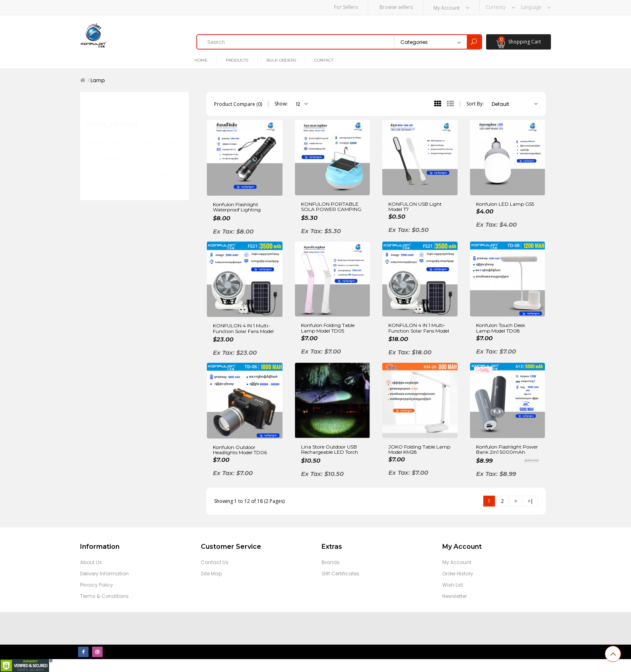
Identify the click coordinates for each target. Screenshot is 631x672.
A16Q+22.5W (103, 134)
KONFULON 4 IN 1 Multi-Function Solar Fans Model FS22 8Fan (243, 329)
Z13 (93, 150)
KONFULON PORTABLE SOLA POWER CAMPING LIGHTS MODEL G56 (331, 207)
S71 (131, 134)
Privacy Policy (97, 585)
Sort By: (475, 104)
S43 (170, 134)
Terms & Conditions (104, 596)
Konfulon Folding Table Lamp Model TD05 (328, 328)
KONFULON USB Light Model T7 (415, 206)
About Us (91, 562)
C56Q (151, 134)
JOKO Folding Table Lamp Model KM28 (419, 449)
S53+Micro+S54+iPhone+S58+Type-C (130, 165)
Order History (458, 574)
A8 (108, 180)
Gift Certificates (340, 574)
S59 (93, 180)
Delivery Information (104, 574)
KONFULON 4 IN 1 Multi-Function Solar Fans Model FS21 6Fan (419, 328)
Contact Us (215, 562)
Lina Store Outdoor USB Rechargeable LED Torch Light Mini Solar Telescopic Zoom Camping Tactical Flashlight (331, 450)
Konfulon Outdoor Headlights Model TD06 (240, 449)
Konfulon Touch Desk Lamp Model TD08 (501, 328)
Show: (281, 104)
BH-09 (113, 150)
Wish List (453, 585)
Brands (331, 562)
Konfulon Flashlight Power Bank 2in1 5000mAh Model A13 (507, 450)
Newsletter (455, 596)
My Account (457, 562)
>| (530, 501)
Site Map (211, 574)
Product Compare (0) (238, 104)
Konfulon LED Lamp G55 (505, 204)
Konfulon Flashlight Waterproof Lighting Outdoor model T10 (237, 207)
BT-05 (136, 150)
